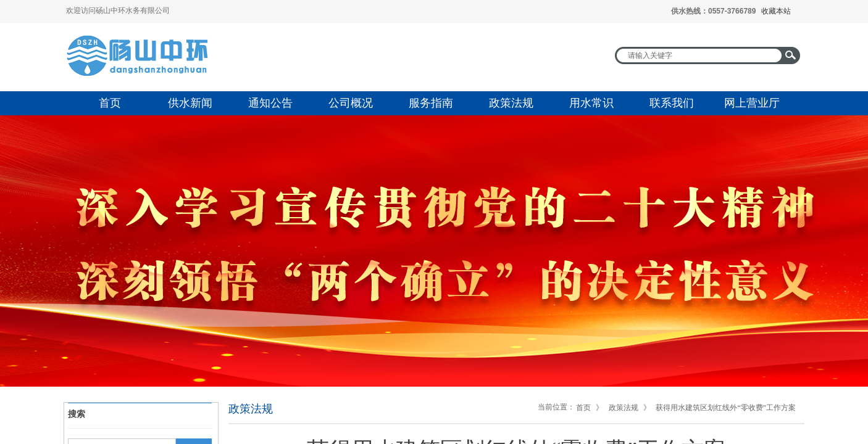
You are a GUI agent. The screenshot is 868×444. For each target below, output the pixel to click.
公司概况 (351, 103)
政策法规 (511, 103)
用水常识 (591, 103)
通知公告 (270, 103)
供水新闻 (190, 103)
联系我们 (672, 103)
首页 (110, 103)
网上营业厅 (752, 103)
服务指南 (431, 103)
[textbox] (699, 55)
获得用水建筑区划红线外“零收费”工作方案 (726, 408)
